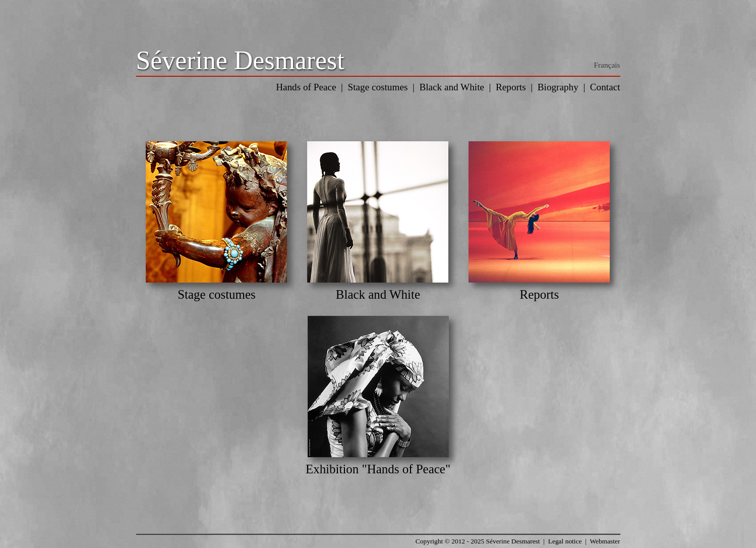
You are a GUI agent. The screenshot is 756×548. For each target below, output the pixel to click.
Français (607, 65)
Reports (511, 87)
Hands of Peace (306, 87)
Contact (605, 87)
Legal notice (565, 541)
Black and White (452, 87)
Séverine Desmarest (240, 60)
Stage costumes (378, 87)
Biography (558, 87)
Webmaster (605, 541)
